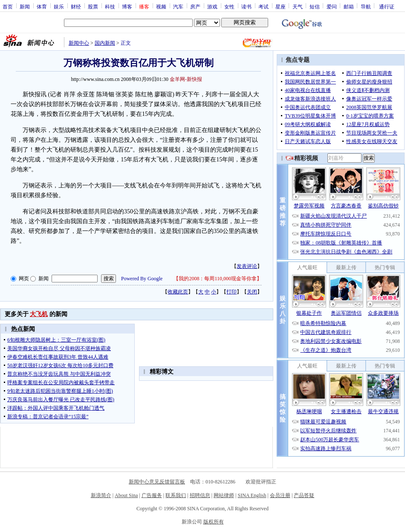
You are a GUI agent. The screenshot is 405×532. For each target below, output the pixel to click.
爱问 (332, 6)
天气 (298, 6)
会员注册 (280, 495)
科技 (110, 6)
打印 (231, 292)
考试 (263, 6)
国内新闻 (105, 43)
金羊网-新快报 (186, 79)
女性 (229, 6)
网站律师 (224, 495)
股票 (93, 6)
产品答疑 (304, 495)
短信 (315, 6)
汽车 (178, 6)
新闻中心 (79, 43)
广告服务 (152, 495)
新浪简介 (101, 495)
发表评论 (247, 266)
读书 (246, 6)
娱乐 (59, 6)
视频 (161, 6)
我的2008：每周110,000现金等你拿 (218, 279)
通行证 (387, 6)
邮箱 (349, 6)
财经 (76, 6)
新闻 (25, 6)
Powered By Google (142, 279)
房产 (195, 6)
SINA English (252, 495)
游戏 (212, 6)
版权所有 (214, 522)
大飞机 (39, 314)
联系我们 (176, 495)
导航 (366, 6)
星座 (281, 6)
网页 (24, 279)
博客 (127, 6)
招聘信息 (200, 495)
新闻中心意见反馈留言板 (157, 482)
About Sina (126, 495)
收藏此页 (178, 292)
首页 (8, 6)
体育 (42, 6)
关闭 (252, 292)
